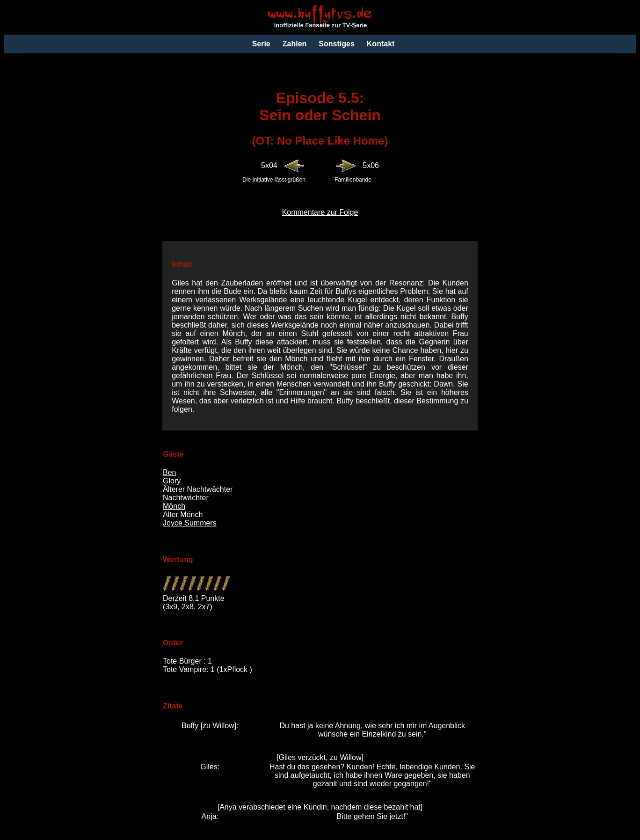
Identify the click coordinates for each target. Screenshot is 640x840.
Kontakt (381, 44)
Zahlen (295, 44)
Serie (261, 44)
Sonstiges (336, 44)
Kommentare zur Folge (320, 212)
